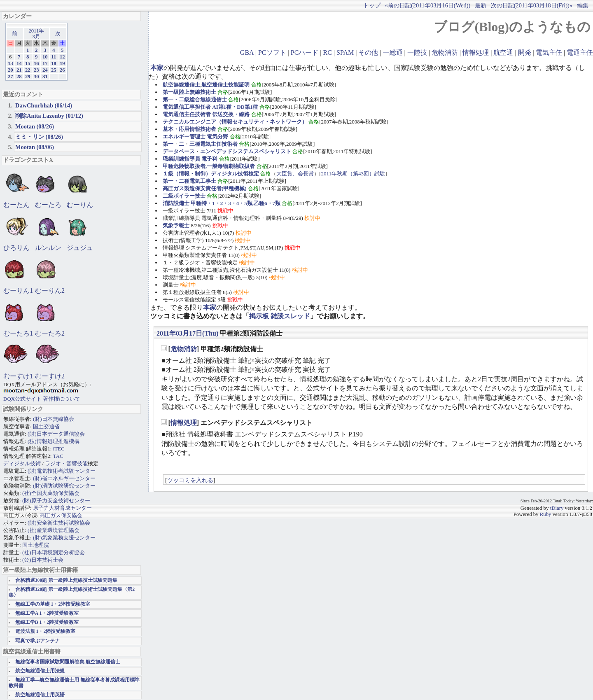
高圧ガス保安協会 (61, 515)
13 (11, 63)
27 (11, 77)
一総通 (393, 52)
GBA (247, 52)
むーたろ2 (50, 333)
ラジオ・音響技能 (66, 463)
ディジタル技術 (22, 463)
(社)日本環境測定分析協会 (54, 552)
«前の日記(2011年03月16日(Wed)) (428, 5)
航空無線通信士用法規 (40, 671)
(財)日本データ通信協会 (56, 434)
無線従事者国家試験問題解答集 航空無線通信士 (68, 662)
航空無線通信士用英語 (40, 695)
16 (36, 63)
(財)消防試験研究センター (64, 486)
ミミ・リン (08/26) (39, 137)
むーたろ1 (18, 333)
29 (28, 77)
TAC (58, 456)
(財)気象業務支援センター (64, 538)
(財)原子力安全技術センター (56, 500)
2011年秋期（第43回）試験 (353, 174)
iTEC (59, 449)
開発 (525, 52)
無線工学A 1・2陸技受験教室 (47, 613)
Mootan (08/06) (35, 147)
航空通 (503, 52)
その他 (368, 52)
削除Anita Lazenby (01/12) (49, 116)
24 (45, 70)
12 (62, 57)
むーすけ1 (18, 376)
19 (62, 63)
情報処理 (476, 52)
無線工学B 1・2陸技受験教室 (47, 622)
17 (45, 63)
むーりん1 (18, 290)
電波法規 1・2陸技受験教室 (46, 631)
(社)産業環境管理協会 (54, 530)
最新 (481, 5)
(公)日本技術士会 (43, 560)
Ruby (546, 514)
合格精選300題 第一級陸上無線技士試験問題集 (66, 580)
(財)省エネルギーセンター (64, 478)
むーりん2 (50, 290)
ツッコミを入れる (190, 480)
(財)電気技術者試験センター (62, 471)
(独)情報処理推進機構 (54, 441)
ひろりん (16, 248)
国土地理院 (36, 545)
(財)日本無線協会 (54, 419)
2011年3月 (36, 34)
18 (54, 63)
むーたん (16, 205)
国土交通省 (46, 426)
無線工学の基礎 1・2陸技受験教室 (53, 604)
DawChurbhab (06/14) (44, 105)
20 (11, 70)
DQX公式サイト (23, 399)
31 (45, 77)
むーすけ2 (50, 376)
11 (54, 57)
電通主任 (580, 52)
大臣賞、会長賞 (295, 174)
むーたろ (48, 205)
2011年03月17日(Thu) (187, 333)
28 (19, 77)
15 (28, 63)
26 (62, 70)
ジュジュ (80, 248)
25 (54, 70)
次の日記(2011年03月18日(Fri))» (532, 5)
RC (328, 52)
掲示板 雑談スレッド (280, 316)
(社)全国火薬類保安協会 (51, 493)
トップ (372, 5)
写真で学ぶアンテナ (37, 641)
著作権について (62, 399)
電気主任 (549, 52)
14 (19, 63)
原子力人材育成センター (62, 508)
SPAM (345, 52)
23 (36, 70)
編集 (583, 5)
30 (36, 77)
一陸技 (417, 52)
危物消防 (445, 52)
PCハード (305, 52)
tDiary (557, 508)
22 (28, 70)
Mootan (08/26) (35, 126)
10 (45, 57)
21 (19, 70)
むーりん (80, 205)
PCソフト (272, 52)
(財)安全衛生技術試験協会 (59, 523)
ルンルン (48, 248)
